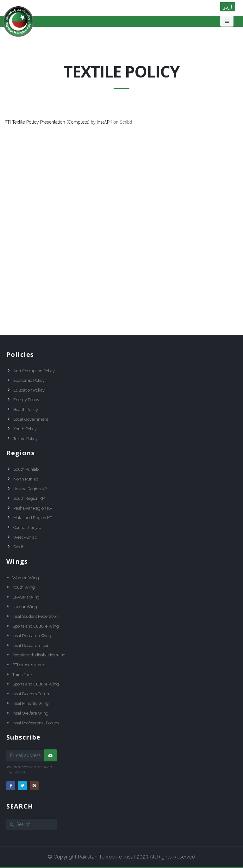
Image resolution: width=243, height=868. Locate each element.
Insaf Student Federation (35, 616)
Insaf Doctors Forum (31, 694)
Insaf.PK (105, 122)
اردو (228, 7)
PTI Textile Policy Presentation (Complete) (47, 122)
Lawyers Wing (26, 597)
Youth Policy (25, 429)
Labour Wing (25, 607)
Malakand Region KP (33, 518)
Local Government (31, 419)
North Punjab (26, 479)
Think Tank (22, 675)
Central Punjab (27, 527)
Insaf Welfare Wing (30, 713)
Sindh (19, 547)
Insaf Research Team (32, 645)
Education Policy (29, 390)
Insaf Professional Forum (36, 723)
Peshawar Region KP (33, 508)
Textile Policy (25, 439)
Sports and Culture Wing (36, 626)
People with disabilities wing (39, 655)
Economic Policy (29, 380)
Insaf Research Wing (32, 636)
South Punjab (26, 469)
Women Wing (26, 578)
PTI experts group (29, 665)
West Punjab (25, 537)
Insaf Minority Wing (31, 703)
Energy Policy (26, 400)
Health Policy (26, 409)
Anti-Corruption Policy (34, 371)
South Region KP (29, 498)
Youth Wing (24, 587)
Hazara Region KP (30, 489)
